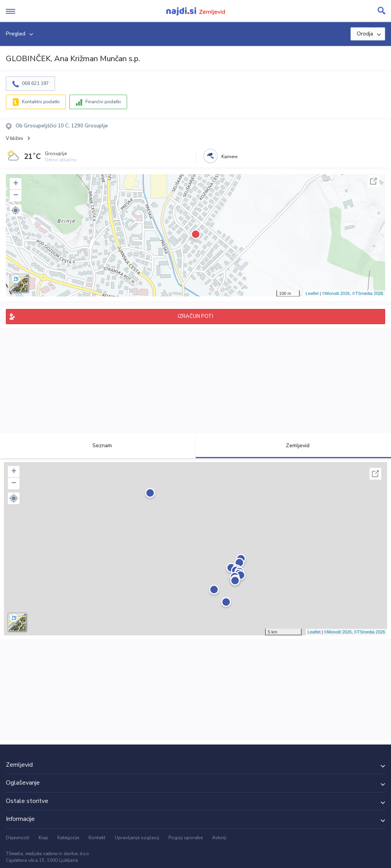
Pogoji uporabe (186, 838)
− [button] (16, 196)
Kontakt (97, 838)
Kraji (43, 838)
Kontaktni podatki (41, 102)
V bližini (14, 138)
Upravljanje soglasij (137, 838)
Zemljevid (293, 445)
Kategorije (68, 838)
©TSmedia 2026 (368, 293)
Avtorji (219, 838)
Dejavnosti (18, 838)
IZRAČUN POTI (195, 316)
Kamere (229, 157)
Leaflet (312, 293)
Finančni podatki (103, 102)
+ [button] (16, 184)
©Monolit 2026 (336, 293)
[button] (16, 210)
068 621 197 (35, 83)
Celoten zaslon (373, 181)
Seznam (98, 445)
